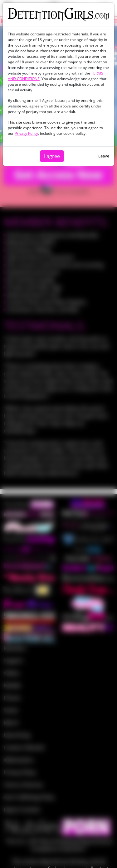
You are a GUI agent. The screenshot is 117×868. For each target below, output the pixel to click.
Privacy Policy (26, 133)
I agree (52, 156)
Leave (104, 156)
